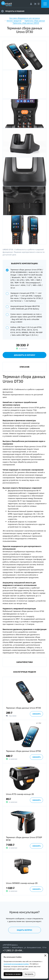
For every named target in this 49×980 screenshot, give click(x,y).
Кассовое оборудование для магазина (25, 18)
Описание (24, 367)
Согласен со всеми (13, 974)
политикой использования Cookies (16, 964)
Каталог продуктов (14, 21)
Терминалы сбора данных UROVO (26, 23)
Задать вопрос (24, 930)
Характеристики (24, 662)
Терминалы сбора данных (35, 21)
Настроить (29, 974)
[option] (24, 698)
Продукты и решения (13, 11)
